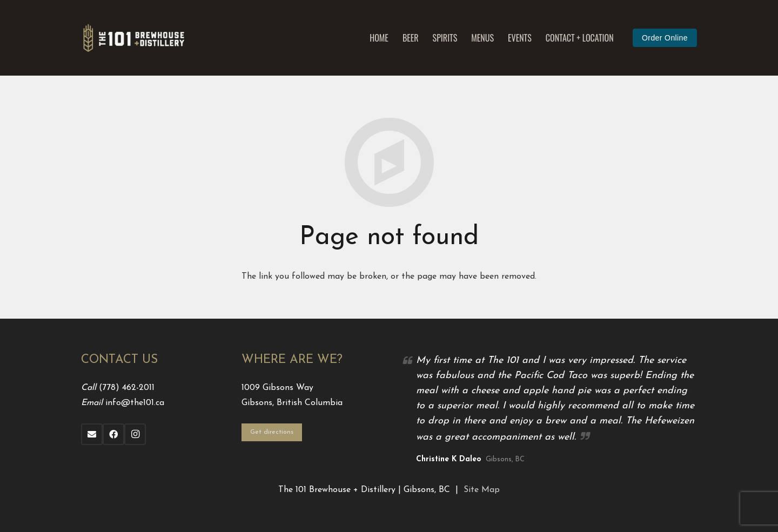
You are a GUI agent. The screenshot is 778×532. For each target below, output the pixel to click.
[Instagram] (135, 434)
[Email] (92, 434)
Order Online (665, 38)
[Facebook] (113, 434)
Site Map (482, 490)
